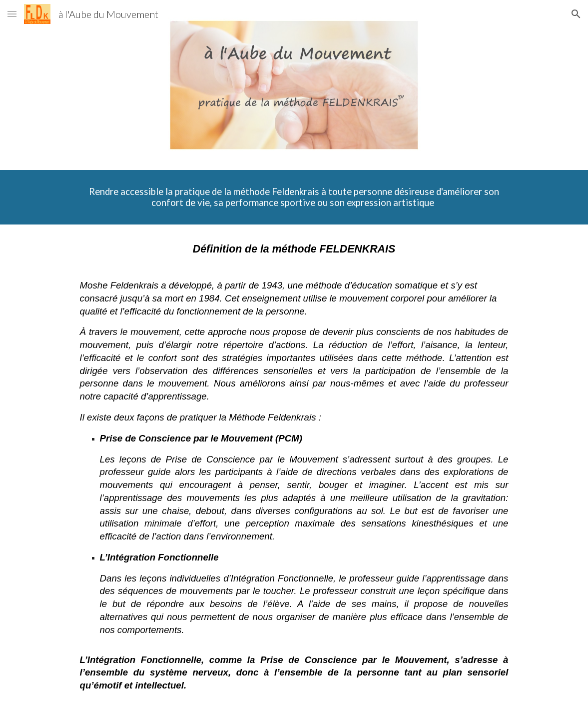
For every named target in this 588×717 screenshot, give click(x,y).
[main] (294, 197)
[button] (12, 14)
